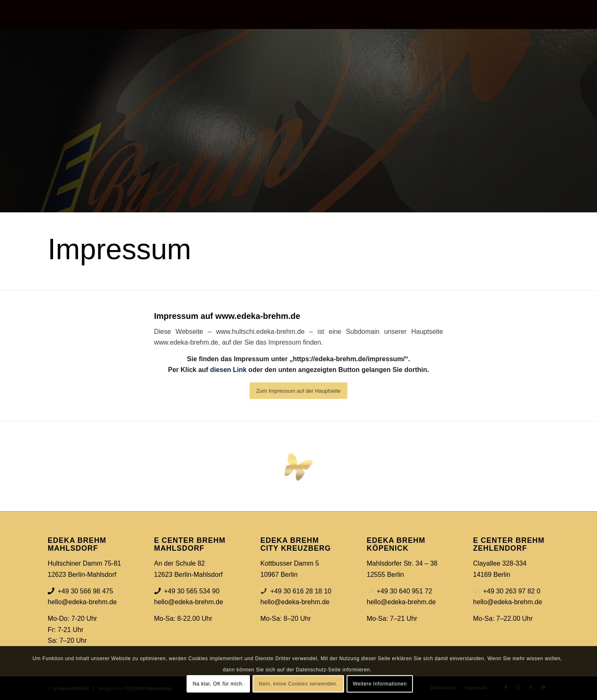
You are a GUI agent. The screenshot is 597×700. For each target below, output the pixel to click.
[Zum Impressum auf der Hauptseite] (298, 391)
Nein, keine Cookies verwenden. (298, 684)
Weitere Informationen (380, 684)
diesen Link (228, 370)
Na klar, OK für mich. (218, 684)
